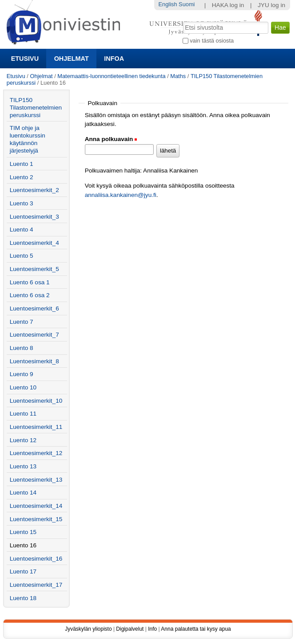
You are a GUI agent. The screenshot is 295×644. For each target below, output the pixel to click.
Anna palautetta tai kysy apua (196, 629)
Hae (182, 21)
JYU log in (271, 5)
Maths (178, 76)
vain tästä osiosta (212, 41)
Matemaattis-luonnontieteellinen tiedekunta (111, 76)
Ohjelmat (72, 59)
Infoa (114, 59)
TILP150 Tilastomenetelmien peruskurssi (36, 108)
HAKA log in (228, 5)
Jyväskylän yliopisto (88, 629)
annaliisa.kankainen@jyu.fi (121, 195)
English (168, 4)
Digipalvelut (130, 629)
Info (152, 629)
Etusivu (25, 59)
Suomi (187, 4)
